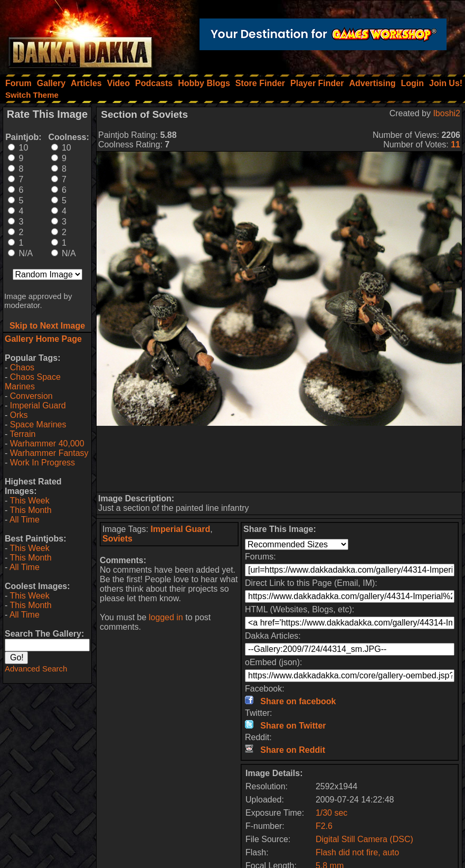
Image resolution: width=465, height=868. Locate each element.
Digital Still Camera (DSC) (364, 839)
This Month (30, 510)
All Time (25, 520)
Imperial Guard (38, 405)
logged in (166, 617)
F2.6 (324, 826)
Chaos (22, 367)
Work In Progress (42, 463)
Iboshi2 (447, 113)
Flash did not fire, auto (357, 852)
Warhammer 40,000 (47, 444)
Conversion (31, 396)
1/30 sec (331, 813)
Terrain (22, 434)
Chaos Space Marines (33, 382)
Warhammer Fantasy (49, 453)
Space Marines (38, 424)
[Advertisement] (279, 459)
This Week (29, 501)
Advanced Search (36, 669)
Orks (19, 415)
